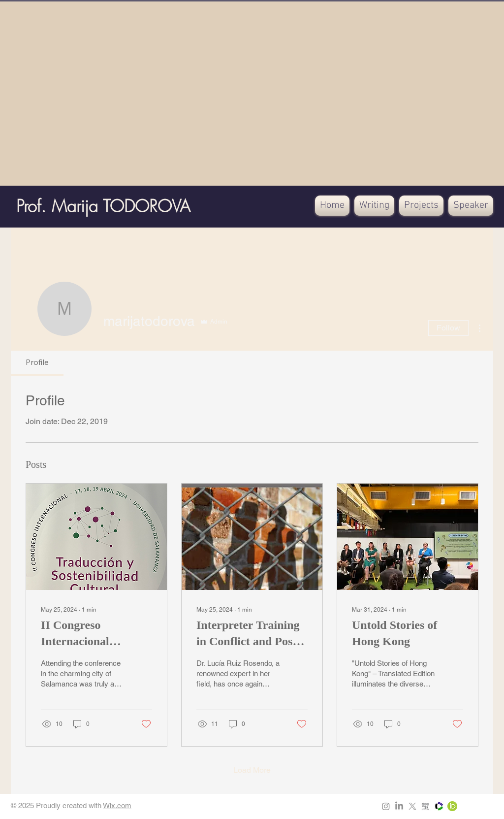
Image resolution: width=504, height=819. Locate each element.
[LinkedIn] (399, 806)
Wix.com (117, 805)
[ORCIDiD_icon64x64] (452, 806)
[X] (412, 806)
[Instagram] (386, 806)
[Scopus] (426, 806)
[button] (374, 206)
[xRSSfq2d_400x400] (439, 806)
